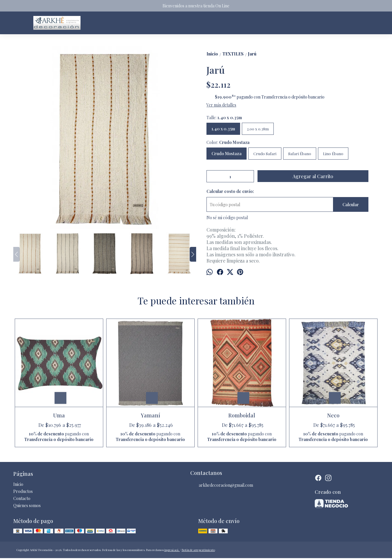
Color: (228, 142)
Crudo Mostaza (227, 154)
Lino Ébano (333, 154)
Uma (59, 415)
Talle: (224, 118)
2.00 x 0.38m (258, 129)
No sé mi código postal (227, 218)
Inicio (18, 484)
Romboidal (242, 415)
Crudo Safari (265, 154)
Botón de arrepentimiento (198, 550)
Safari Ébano (300, 154)
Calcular (351, 205)
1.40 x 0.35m (223, 129)
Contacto (22, 498)
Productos (23, 491)
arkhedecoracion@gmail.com (222, 485)
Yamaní (150, 415)
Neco (333, 415)
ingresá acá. (172, 550)
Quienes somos (27, 505)
